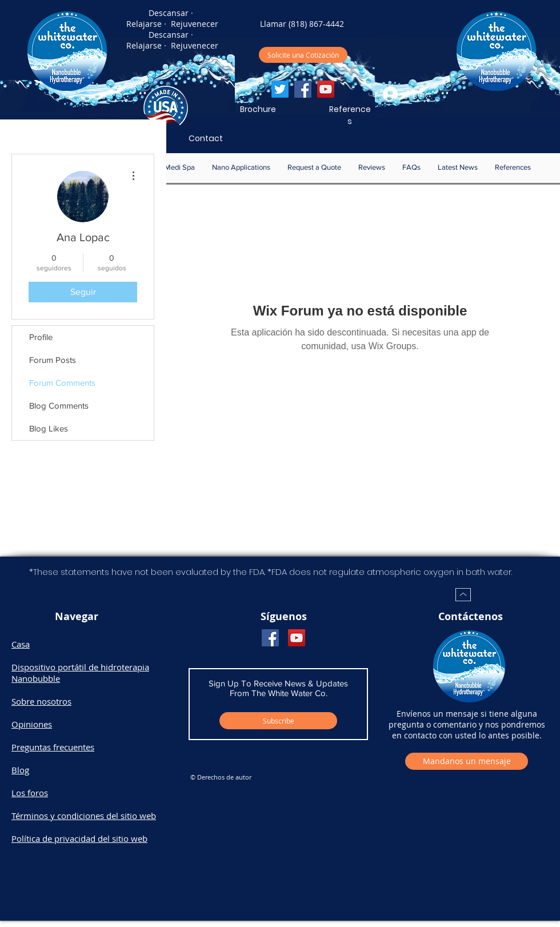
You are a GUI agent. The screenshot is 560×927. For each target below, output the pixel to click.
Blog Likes (49, 428)
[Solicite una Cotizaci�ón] (303, 55)
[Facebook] (303, 89)
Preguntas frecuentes (53, 747)
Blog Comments (59, 405)
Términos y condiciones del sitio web (84, 816)
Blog (20, 770)
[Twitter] (280, 89)
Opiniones (32, 724)
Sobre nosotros (41, 701)
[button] (241, 167)
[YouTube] (326, 89)
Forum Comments (62, 383)
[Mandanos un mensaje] (467, 761)
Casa (21, 644)
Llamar (273, 24)
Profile (41, 337)
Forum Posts (53, 360)
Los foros (30, 793)
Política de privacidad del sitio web (79, 838)
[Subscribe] (278, 721)
